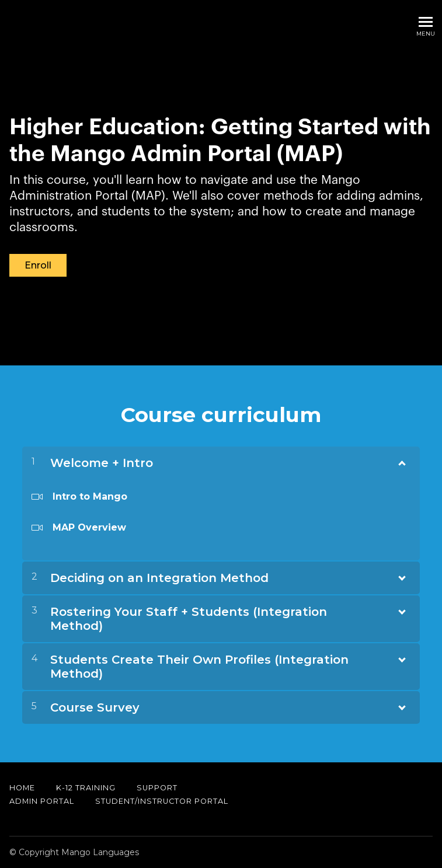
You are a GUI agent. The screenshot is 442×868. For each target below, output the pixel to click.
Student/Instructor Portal (162, 801)
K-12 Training (86, 788)
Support (157, 788)
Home (22, 788)
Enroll (38, 265)
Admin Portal (42, 801)
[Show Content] (401, 461)
